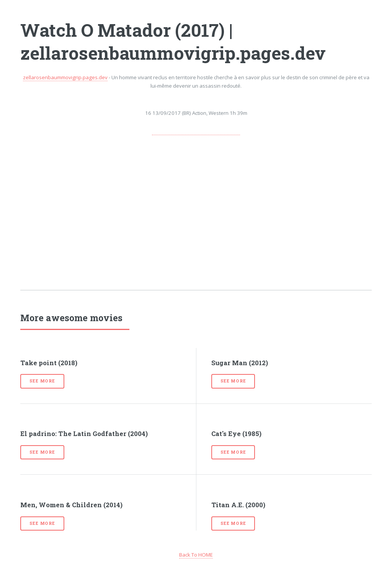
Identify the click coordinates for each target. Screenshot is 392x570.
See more (42, 381)
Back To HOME (196, 555)
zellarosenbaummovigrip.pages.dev (65, 77)
